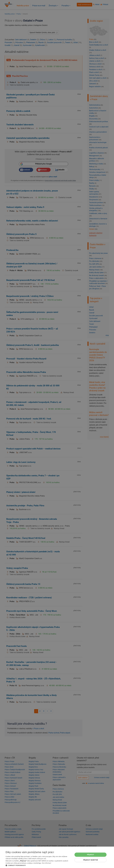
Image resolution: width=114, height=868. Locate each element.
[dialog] (57, 857)
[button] (39, 865)
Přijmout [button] (91, 855)
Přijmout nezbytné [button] (91, 860)
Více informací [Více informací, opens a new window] (46, 863)
